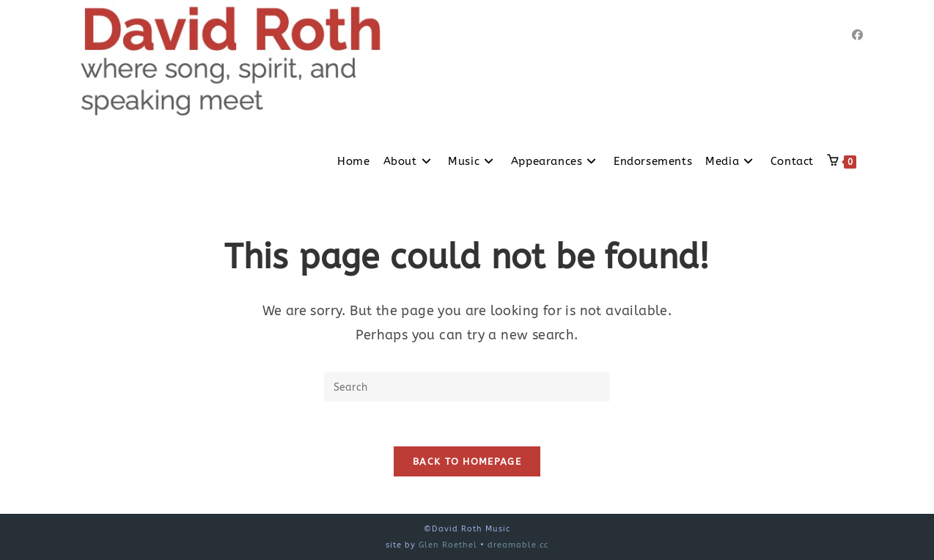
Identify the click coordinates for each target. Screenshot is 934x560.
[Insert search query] (467, 387)
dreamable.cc (518, 545)
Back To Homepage (467, 461)
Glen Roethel (448, 545)
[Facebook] (857, 35)
